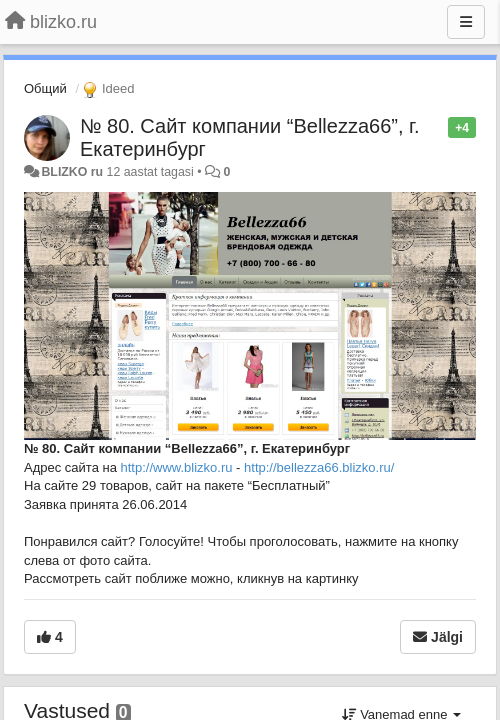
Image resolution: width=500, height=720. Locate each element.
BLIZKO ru (73, 172)
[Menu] (466, 22)
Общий (45, 88)
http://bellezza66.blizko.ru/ (319, 467)
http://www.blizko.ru (177, 467)
